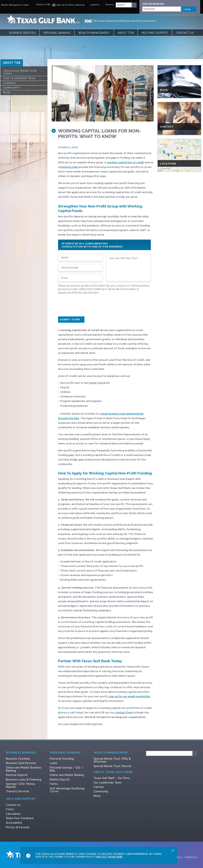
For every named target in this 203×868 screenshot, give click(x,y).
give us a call (66, 713)
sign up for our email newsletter (129, 696)
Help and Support (155, 33)
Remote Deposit (17, 775)
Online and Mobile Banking (67, 775)
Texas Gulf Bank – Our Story (112, 778)
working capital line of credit (125, 162)
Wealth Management (94, 33)
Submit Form (71, 320)
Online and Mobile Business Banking (24, 769)
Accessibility (14, 823)
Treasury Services (18, 791)
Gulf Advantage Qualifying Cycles (67, 790)
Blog (7, 92)
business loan (69, 167)
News (97, 796)
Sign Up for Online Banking (68, 5)
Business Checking (18, 759)
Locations (93, 5)
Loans (54, 763)
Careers (107, 4)
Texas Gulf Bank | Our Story (20, 72)
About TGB (126, 33)
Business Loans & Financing (24, 780)
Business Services (22, 33)
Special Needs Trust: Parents (113, 766)
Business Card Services (21, 763)
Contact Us (185, 33)
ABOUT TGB (12, 63)
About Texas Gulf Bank (113, 772)
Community (12, 88)
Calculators (13, 814)
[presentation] (87, 304)
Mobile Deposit (60, 780)
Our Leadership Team (19, 78)
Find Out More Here (109, 857)
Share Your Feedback (20, 818)
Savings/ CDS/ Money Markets (21, 785)
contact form (124, 713)
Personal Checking (62, 759)
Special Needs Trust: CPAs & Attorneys (112, 760)
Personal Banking (57, 33)
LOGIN (189, 9)
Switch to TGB (40, 4)
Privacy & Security (18, 827)
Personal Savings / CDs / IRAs (66, 769)
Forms (54, 784)
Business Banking (21, 753)
